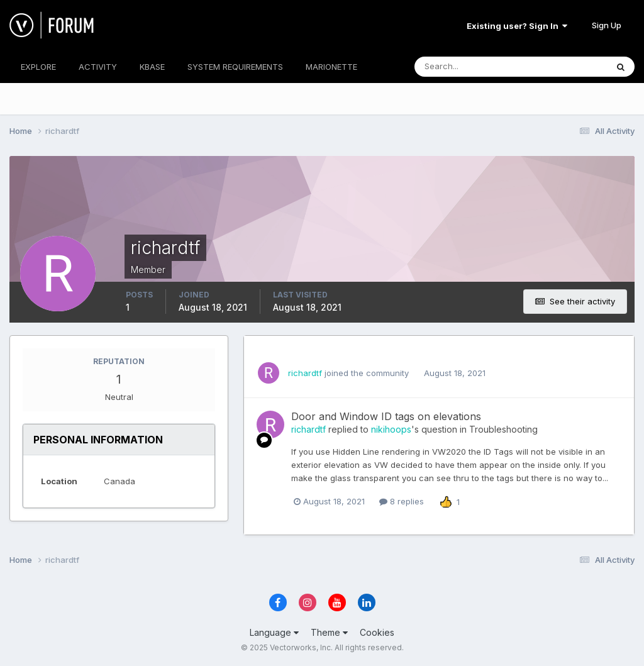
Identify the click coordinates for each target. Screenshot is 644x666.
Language (274, 632)
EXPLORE (38, 67)
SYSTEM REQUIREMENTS (235, 67)
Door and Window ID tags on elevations (386, 416)
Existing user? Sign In (517, 26)
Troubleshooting (503, 429)
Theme (329, 632)
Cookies (377, 632)
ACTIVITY (98, 67)
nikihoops (391, 429)
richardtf (305, 373)
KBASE (152, 67)
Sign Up (607, 25)
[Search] (470, 67)
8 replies (402, 501)
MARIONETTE (331, 67)
